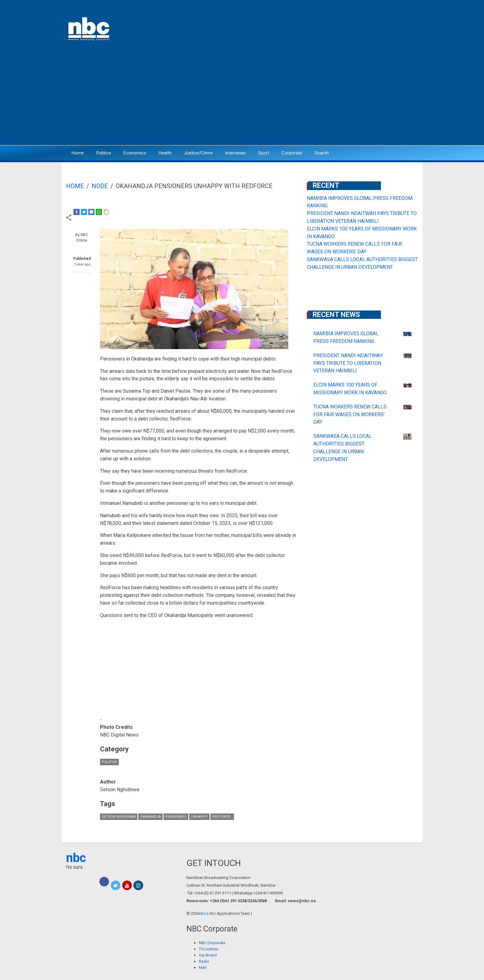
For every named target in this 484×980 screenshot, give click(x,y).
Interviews (235, 153)
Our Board (208, 955)
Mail (202, 967)
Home (78, 153)
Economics (135, 153)
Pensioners (176, 817)
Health (165, 153)
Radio (204, 961)
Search (322, 153)
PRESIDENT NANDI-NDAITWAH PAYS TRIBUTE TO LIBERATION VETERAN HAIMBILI (348, 363)
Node (100, 186)
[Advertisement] (242, 97)
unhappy (199, 817)
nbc (76, 858)
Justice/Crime (198, 153)
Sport (264, 153)
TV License (209, 949)
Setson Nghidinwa (119, 817)
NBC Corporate (212, 943)
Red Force (222, 817)
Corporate (292, 153)
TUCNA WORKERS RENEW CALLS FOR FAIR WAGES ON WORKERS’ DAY (350, 414)
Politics (104, 153)
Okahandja (150, 817)
